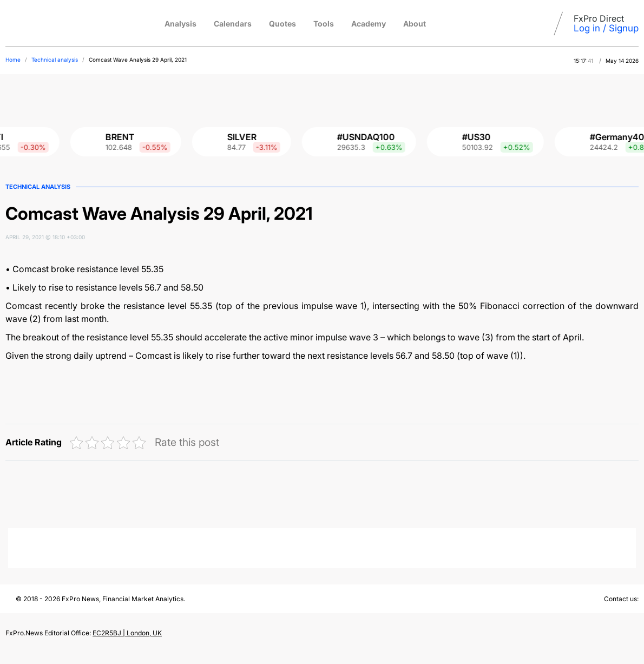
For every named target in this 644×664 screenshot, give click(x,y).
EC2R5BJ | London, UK (127, 633)
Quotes (282, 24)
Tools (324, 24)
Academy (369, 24)
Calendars (233, 24)
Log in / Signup (606, 28)
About (415, 24)
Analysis (180, 24)
